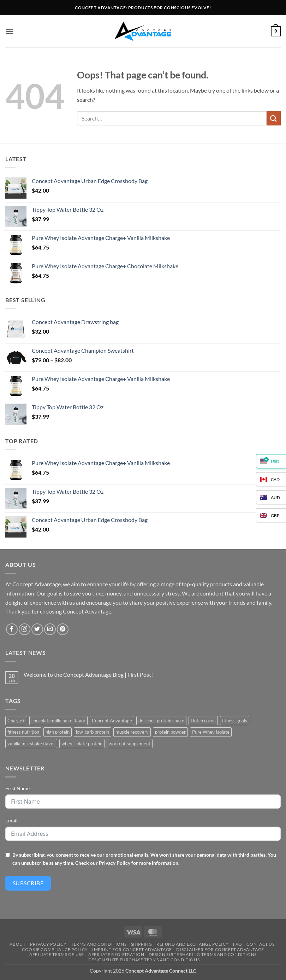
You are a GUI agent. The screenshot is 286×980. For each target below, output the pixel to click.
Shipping (142, 944)
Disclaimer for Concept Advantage (220, 949)
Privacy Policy (115, 863)
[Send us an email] (50, 629)
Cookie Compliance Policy (55, 949)
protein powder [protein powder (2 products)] (170, 732)
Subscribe (28, 883)
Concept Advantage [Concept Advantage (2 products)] (112, 721)
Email (11, 820)
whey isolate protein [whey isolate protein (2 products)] (82, 744)
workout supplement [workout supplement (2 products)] (130, 744)
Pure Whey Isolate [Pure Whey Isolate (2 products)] (211, 732)
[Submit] (274, 118)
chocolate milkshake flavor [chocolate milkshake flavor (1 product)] (58, 721)
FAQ (238, 944)
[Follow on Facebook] (12, 629)
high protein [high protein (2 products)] (58, 732)
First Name (17, 788)
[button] (10, 31)
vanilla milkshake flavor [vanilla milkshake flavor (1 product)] (31, 744)
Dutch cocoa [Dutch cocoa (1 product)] (203, 721)
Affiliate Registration (116, 954)
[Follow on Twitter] (37, 629)
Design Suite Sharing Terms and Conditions (203, 954)
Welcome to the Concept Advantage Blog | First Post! (88, 674)
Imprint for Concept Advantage (132, 949)
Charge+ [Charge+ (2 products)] (16, 721)
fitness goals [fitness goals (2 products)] (235, 721)
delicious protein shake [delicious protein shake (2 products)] (161, 721)
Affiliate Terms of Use (56, 954)
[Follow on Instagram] (25, 629)
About (17, 944)
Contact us (260, 944)
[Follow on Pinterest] (63, 629)
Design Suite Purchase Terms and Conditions (144, 960)
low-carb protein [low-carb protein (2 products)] (93, 732)
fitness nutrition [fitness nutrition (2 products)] (23, 732)
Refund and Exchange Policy (193, 944)
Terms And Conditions (99, 944)
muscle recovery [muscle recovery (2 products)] (132, 732)
